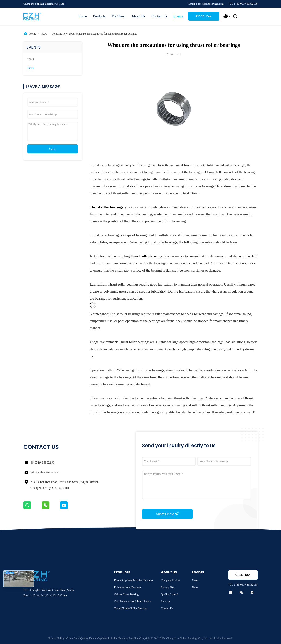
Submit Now (167, 514)
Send (53, 149)
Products (99, 16)
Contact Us (159, 16)
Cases (31, 59)
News (44, 34)
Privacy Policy (56, 638)
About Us (139, 16)
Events (178, 16)
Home (83, 16)
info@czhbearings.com (45, 472)
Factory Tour (168, 587)
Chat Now (204, 16)
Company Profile (170, 580)
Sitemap (165, 601)
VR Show (119, 16)
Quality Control (169, 594)
